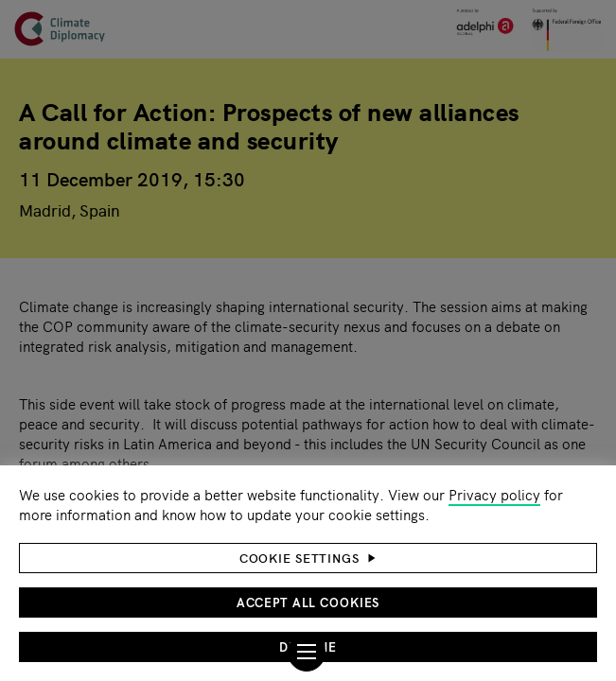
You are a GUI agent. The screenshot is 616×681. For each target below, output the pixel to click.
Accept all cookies (308, 602)
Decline (308, 646)
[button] (308, 558)
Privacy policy (494, 494)
